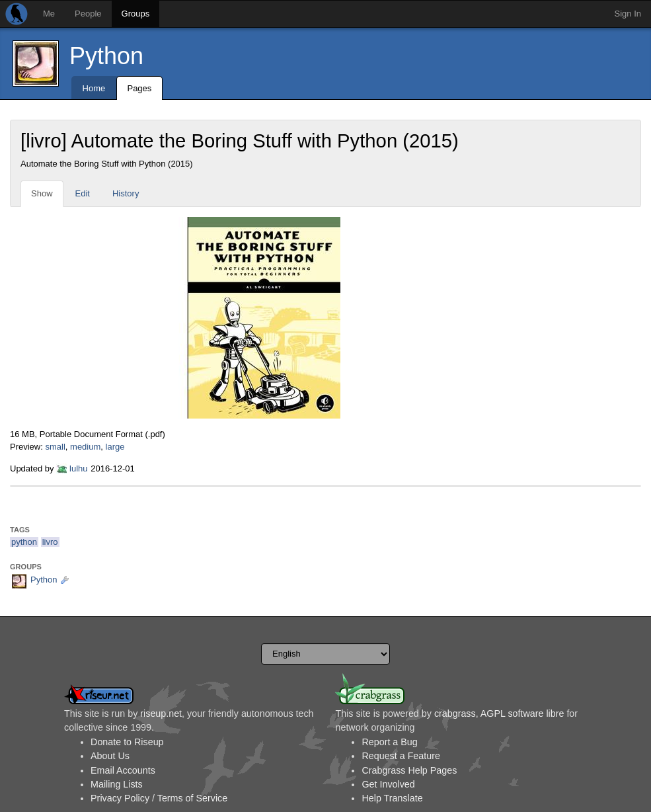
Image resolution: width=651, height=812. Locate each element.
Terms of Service (192, 798)
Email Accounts (123, 770)
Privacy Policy (120, 798)
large (115, 447)
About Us (110, 756)
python (24, 542)
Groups (136, 14)
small (55, 447)
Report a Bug (389, 742)
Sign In (628, 14)
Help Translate (392, 798)
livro (50, 542)
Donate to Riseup (127, 742)
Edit (83, 193)
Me (49, 14)
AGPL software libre (522, 713)
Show (42, 193)
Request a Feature (401, 756)
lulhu (78, 468)
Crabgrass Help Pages (409, 770)
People (88, 14)
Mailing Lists (117, 784)
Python (106, 56)
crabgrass (455, 713)
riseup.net (161, 713)
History (126, 193)
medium (85, 447)
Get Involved (388, 784)
